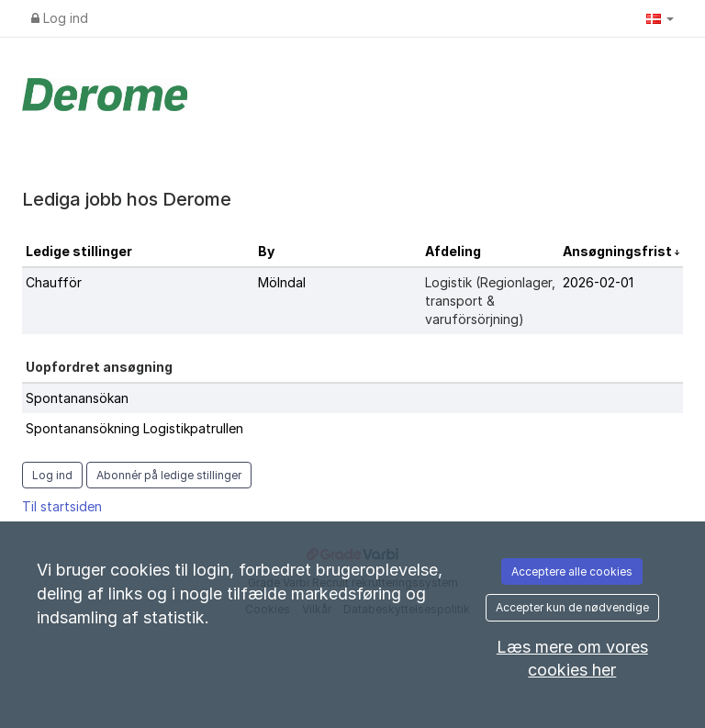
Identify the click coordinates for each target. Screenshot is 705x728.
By (266, 251)
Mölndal (282, 282)
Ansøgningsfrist (619, 251)
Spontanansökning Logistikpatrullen (134, 428)
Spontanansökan (77, 398)
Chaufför (54, 282)
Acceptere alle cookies (572, 571)
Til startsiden (62, 506)
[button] (660, 18)
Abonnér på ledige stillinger (169, 475)
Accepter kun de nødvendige (572, 607)
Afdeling (453, 251)
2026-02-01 (598, 282)
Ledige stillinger (79, 251)
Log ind (60, 18)
